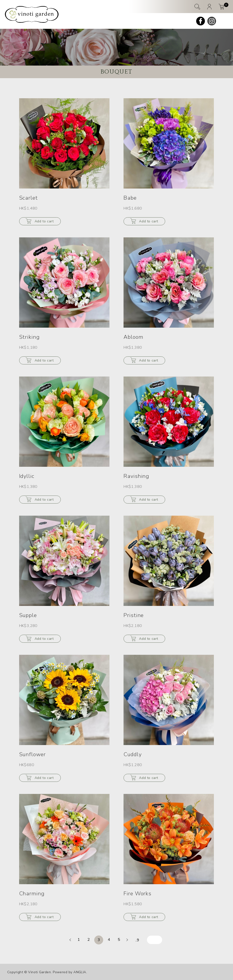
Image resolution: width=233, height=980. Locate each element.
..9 (137, 940)
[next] (127, 940)
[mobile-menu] (224, 21)
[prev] (70, 940)
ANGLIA (80, 972)
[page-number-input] (155, 940)
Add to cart (44, 221)
